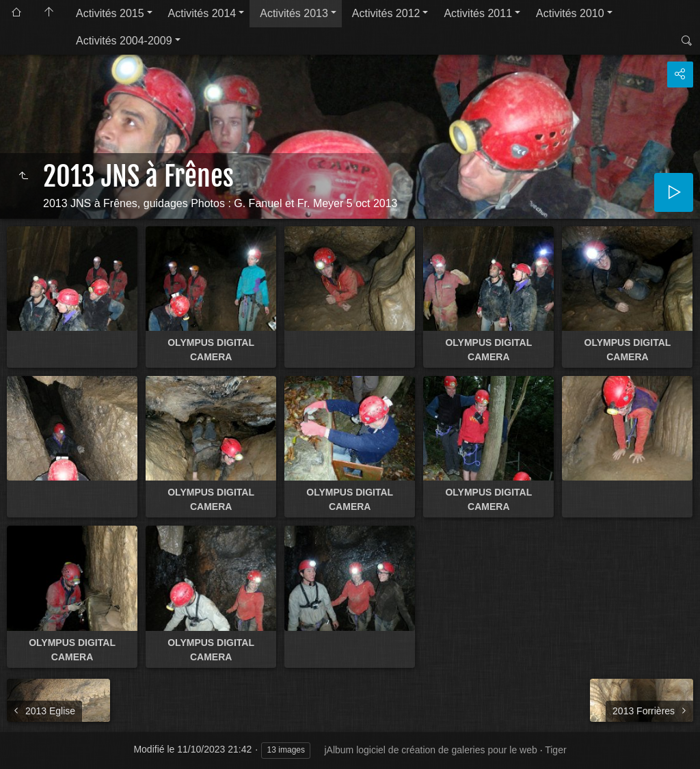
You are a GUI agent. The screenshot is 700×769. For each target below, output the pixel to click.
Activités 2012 (386, 13)
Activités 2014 (202, 13)
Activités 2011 (478, 13)
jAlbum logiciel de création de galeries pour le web (430, 750)
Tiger (555, 750)
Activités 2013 (294, 13)
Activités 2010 (570, 13)
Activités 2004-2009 (124, 41)
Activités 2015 (110, 13)
